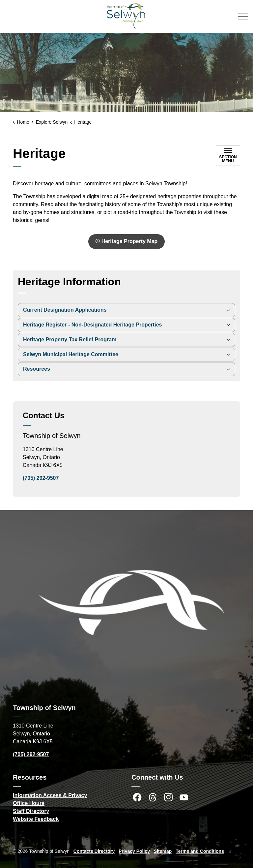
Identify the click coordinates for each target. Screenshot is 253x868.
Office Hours (29, 803)
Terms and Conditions (200, 851)
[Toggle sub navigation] (228, 156)
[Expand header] (243, 16)
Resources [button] (37, 369)
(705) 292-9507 (41, 478)
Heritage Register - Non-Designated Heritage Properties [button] (92, 325)
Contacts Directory (94, 851)
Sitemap (163, 851)
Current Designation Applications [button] (65, 310)
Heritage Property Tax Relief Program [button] (70, 340)
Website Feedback (36, 819)
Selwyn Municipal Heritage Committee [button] (71, 354)
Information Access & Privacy (50, 795)
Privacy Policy (134, 851)
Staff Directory (31, 811)
